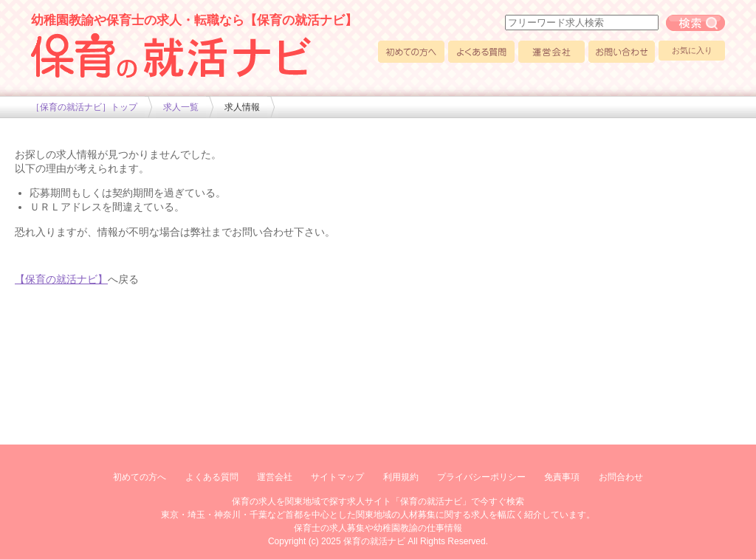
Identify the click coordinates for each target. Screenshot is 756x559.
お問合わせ (621, 477)
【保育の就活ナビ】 (61, 279)
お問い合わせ (622, 52)
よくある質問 (481, 52)
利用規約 (401, 477)
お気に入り (692, 50)
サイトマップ (337, 477)
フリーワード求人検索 (695, 23)
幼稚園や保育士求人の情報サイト (171, 55)
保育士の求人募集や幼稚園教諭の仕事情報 (378, 528)
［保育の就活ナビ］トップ (84, 107)
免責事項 (562, 477)
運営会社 (551, 52)
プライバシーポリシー (481, 477)
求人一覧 (181, 107)
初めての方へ (411, 52)
